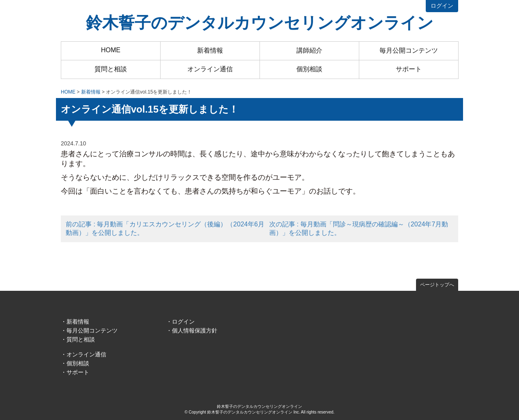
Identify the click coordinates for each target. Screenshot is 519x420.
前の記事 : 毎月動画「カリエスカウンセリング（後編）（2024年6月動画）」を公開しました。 (165, 228)
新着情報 (210, 50)
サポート (409, 69)
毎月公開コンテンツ (409, 50)
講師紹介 (309, 50)
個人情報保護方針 (195, 330)
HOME (111, 50)
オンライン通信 (210, 69)
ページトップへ (437, 285)
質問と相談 (111, 69)
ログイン (442, 6)
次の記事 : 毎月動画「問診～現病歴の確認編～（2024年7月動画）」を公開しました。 (359, 228)
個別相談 (309, 69)
